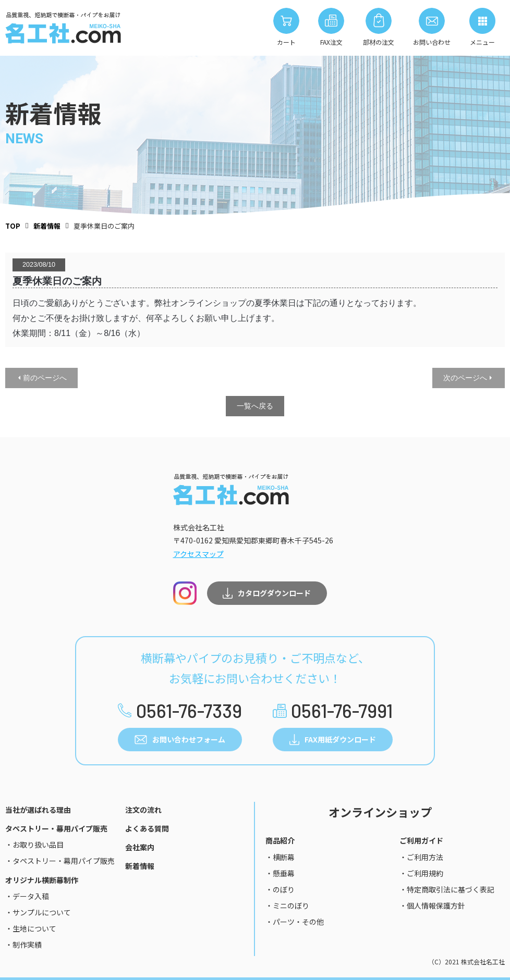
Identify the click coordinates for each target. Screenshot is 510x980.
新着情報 (140, 866)
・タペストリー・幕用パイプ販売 (60, 861)
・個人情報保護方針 (432, 905)
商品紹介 (280, 840)
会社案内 (140, 847)
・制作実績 (23, 945)
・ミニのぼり (287, 905)
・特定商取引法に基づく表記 (447, 889)
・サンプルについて (38, 912)
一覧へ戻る (255, 406)
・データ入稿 (27, 896)
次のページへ (465, 378)
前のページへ (45, 378)
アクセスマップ (198, 554)
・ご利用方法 (421, 857)
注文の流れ (143, 810)
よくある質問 (147, 828)
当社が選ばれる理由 (38, 810)
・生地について (31, 928)
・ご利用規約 (421, 873)
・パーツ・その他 (295, 922)
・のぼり (280, 889)
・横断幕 (280, 857)
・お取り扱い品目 (34, 845)
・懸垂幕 (280, 873)
